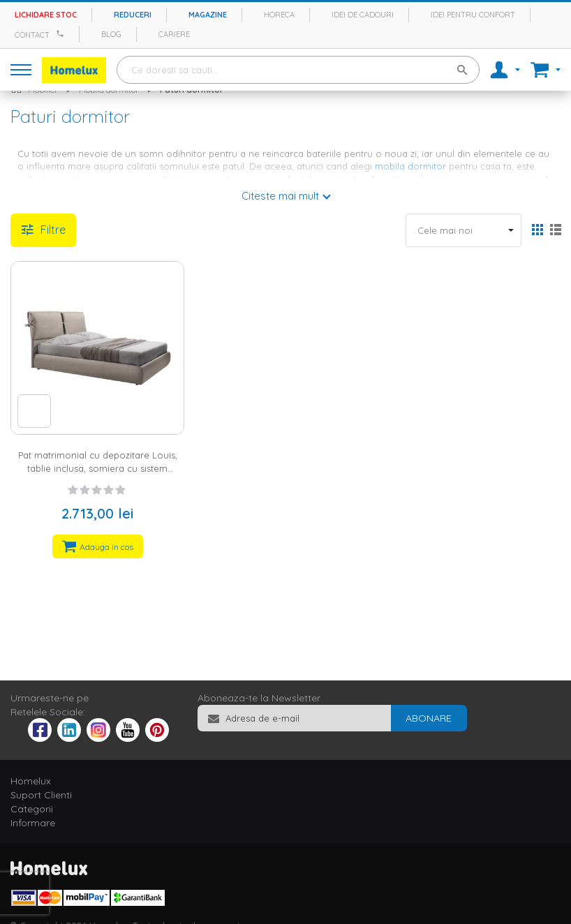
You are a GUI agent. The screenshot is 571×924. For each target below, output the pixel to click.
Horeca (279, 15)
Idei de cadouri (363, 15)
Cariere (174, 34)
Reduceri (133, 15)
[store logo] (74, 70)
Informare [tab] (33, 823)
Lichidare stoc (46, 15)
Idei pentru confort (473, 15)
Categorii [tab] (32, 809)
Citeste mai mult (280, 196)
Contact (32, 35)
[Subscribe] (429, 718)
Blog (111, 34)
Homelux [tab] (31, 781)
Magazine (208, 15)
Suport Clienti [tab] (41, 795)
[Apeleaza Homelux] (62, 33)
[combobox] (298, 70)
